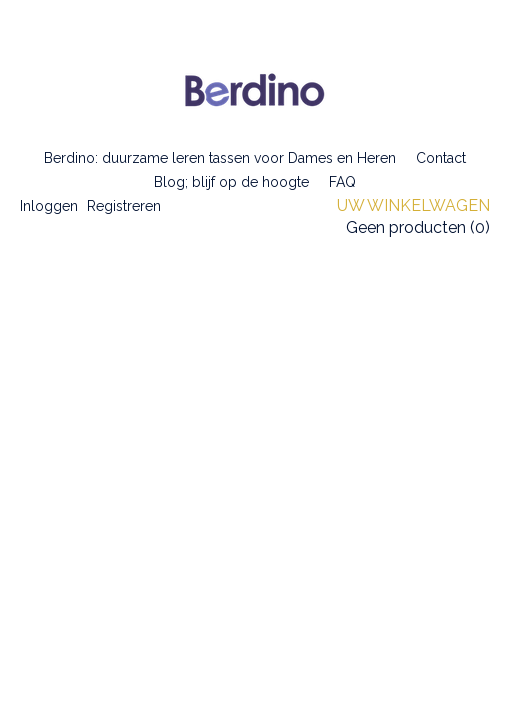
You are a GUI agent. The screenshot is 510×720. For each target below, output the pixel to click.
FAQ (342, 182)
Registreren (124, 206)
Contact (441, 158)
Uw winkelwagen (413, 205)
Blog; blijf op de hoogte (231, 182)
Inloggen (49, 206)
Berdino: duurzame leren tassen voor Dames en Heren (220, 158)
